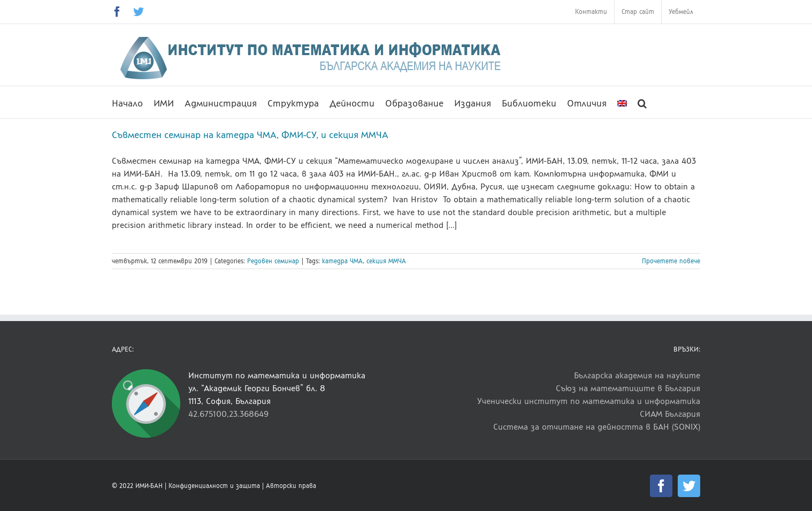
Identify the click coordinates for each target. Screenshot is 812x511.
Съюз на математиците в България (628, 388)
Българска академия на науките (637, 375)
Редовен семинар (273, 261)
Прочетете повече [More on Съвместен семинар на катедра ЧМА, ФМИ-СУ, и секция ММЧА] (671, 261)
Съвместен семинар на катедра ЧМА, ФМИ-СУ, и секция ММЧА (250, 135)
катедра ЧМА (342, 261)
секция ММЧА (386, 261)
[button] (642, 102)
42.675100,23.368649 (228, 414)
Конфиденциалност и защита (214, 486)
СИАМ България (670, 414)
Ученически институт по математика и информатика (589, 401)
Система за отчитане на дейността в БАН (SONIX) (597, 427)
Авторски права (291, 486)
